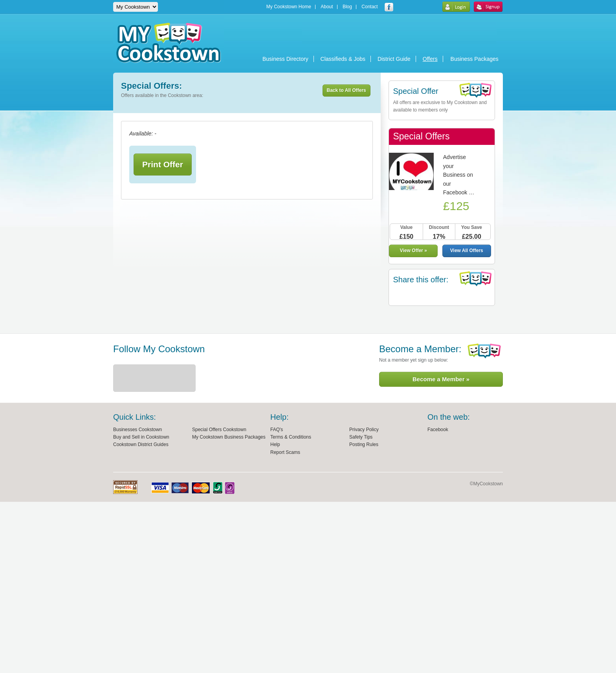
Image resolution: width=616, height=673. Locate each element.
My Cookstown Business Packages (229, 437)
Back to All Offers (346, 90)
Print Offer (163, 164)
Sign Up (488, 7)
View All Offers (467, 251)
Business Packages (475, 59)
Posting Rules (364, 444)
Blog (347, 7)
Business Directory (285, 59)
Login (456, 7)
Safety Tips (361, 437)
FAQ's (277, 430)
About (327, 7)
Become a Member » (441, 379)
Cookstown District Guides (141, 444)
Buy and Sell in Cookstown (141, 437)
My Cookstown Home (289, 7)
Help (275, 444)
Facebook (438, 430)
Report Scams (285, 452)
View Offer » (413, 251)
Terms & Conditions (291, 437)
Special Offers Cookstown (219, 430)
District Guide (394, 59)
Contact (369, 7)
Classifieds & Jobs (343, 59)
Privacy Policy (364, 430)
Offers (430, 59)
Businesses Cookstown (137, 430)
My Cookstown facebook (389, 7)
